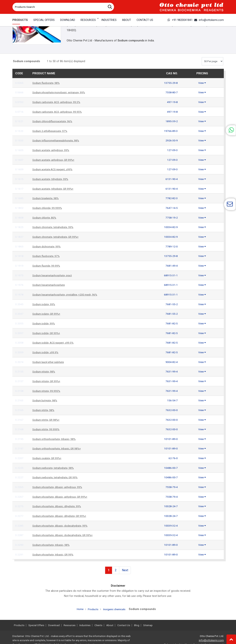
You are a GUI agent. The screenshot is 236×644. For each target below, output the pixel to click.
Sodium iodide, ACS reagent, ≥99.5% (55, 343)
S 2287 (20, 535)
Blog (137, 625)
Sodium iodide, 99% (44, 323)
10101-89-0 (170, 439)
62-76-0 (173, 458)
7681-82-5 (171, 323)
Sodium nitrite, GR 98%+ (47, 420)
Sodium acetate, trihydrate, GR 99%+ (55, 189)
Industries (109, 20)
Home (78, 609)
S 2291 (20, 554)
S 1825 (20, 227)
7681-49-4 (171, 266)
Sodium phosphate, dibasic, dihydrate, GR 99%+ (62, 516)
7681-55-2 (171, 304)
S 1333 (20, 140)
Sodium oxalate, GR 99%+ (48, 458)
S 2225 (20, 468)
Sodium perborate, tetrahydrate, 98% (55, 468)
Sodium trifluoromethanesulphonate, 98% (58, 140)
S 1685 (20, 198)
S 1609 (20, 169)
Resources (70, 625)
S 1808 (20, 218)
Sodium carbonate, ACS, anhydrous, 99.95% (60, 112)
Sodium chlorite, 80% (45, 218)
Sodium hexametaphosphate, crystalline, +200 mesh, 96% (68, 295)
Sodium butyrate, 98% (46, 400)
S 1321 (20, 121)
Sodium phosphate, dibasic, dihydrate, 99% (59, 506)
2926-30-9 (171, 140)
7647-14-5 (171, 208)
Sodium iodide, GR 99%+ (48, 333)
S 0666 (20, 92)
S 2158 (20, 391)
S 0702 (20, 102)
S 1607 (20, 160)
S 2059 (20, 352)
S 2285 (20, 526)
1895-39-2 (171, 121)
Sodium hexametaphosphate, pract (54, 275)
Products (20, 20)
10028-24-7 (170, 506)
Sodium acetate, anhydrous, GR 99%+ (56, 160)
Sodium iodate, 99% (45, 304)
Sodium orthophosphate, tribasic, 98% (56, 439)
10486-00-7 (170, 468)
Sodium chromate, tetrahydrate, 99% (55, 227)
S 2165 (20, 410)
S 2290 (20, 545)
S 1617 (20, 189)
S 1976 (20, 285)
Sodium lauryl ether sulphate (50, 362)
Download (68, 20)
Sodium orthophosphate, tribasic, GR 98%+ (59, 448)
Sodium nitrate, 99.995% (47, 391)
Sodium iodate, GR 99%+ (48, 314)
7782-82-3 (171, 198)
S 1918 (20, 256)
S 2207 (20, 458)
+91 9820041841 (180, 20)
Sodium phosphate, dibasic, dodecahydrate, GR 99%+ (66, 535)
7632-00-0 (171, 410)
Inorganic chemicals (115, 609)
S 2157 (20, 381)
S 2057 (20, 333)
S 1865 (20, 246)
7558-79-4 (171, 487)
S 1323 (20, 131)
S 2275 (20, 506)
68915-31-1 (170, 275)
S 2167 (20, 420)
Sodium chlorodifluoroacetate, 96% (54, 121)
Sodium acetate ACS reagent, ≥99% (55, 169)
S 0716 (20, 112)
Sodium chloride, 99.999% (48, 208)
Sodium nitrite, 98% (44, 410)
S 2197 (20, 448)
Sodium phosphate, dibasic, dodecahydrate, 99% (62, 526)
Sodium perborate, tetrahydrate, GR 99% (57, 477)
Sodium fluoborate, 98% (47, 83)
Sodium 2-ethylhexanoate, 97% (52, 131)
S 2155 (20, 372)
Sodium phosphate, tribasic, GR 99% (55, 554)
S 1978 (20, 295)
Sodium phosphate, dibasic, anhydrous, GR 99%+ (63, 497)
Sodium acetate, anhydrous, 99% (53, 150)
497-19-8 (172, 102)
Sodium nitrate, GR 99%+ (48, 381)
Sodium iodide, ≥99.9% (46, 352)
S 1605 (20, 150)
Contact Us (145, 20)
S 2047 (20, 314)
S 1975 (20, 275)
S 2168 (20, 429)
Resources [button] (88, 20)
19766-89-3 (170, 131)
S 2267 (20, 497)
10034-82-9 (170, 227)
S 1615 (20, 179)
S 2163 (20, 400)
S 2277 (20, 516)
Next (125, 570)
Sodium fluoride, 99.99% (47, 266)
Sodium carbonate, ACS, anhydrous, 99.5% (59, 102)
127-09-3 (172, 150)
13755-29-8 (170, 83)
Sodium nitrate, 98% (45, 372)
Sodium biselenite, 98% (47, 198)
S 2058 (20, 343)
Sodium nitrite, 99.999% (47, 429)
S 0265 (20, 83)
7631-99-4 (171, 372)
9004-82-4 (171, 362)
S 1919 (20, 266)
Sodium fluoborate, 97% (47, 256)
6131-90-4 (171, 179)
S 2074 (20, 362)
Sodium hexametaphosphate (50, 285)
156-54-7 (172, 400)
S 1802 (20, 208)
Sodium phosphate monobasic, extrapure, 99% (61, 92)
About (127, 20)
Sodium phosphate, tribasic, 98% (53, 545)
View (202, 83)
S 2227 (20, 477)
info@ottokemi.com (209, 20)
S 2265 (20, 487)
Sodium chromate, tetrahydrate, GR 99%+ (58, 237)
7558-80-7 (171, 92)
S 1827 (20, 237)
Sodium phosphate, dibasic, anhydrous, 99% (60, 487)
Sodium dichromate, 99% (48, 246)
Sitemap (148, 625)
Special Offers (44, 20)
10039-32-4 (170, 526)
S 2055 (20, 323)
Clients (98, 625)
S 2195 (20, 439)
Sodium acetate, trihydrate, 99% (52, 179)
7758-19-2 (171, 218)
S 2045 (20, 304)
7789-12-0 (171, 246)
